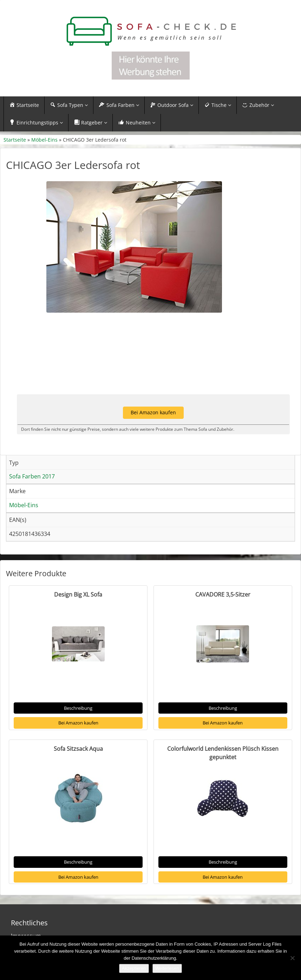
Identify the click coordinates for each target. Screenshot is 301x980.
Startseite (15, 140)
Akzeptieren (134, 968)
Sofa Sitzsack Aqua (78, 749)
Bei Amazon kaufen (78, 723)
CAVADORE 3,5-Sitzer (223, 594)
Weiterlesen (167, 968)
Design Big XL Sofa (78, 594)
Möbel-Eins (44, 140)
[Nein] (292, 958)
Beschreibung (78, 708)
